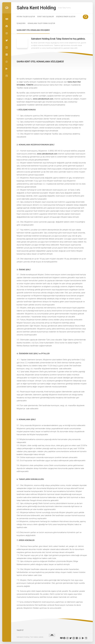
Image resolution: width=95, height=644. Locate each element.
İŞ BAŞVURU (21, 23)
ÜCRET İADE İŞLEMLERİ (46, 17)
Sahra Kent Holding (36, 8)
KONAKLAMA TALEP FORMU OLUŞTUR (41, 23)
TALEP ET (20, 630)
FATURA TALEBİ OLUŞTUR (26, 17)
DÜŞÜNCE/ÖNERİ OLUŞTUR (66, 17)
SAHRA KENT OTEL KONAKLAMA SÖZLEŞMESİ (33, 30)
